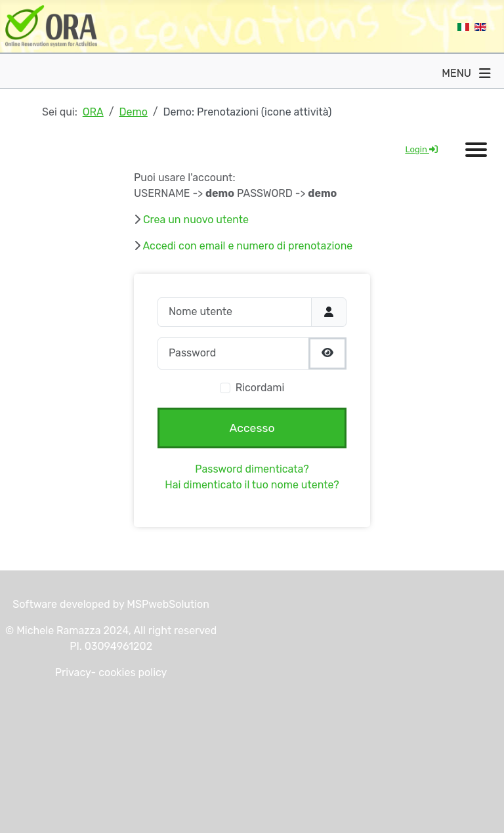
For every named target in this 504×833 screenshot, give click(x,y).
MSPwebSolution (167, 604)
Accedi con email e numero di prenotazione (248, 246)
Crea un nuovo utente (196, 220)
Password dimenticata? (252, 469)
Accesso (252, 428)
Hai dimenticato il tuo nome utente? (252, 485)
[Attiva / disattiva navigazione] (485, 74)
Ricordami (260, 388)
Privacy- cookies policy (111, 673)
